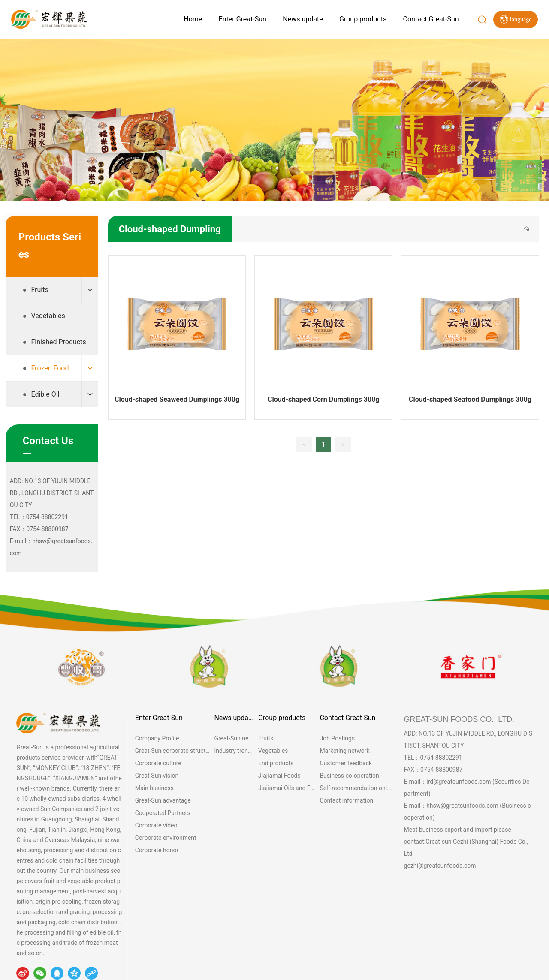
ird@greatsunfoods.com (459, 782)
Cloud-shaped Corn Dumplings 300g (323, 399)
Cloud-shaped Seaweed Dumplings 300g (177, 399)
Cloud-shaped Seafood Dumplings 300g (470, 399)
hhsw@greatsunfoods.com (462, 806)
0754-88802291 (441, 758)
